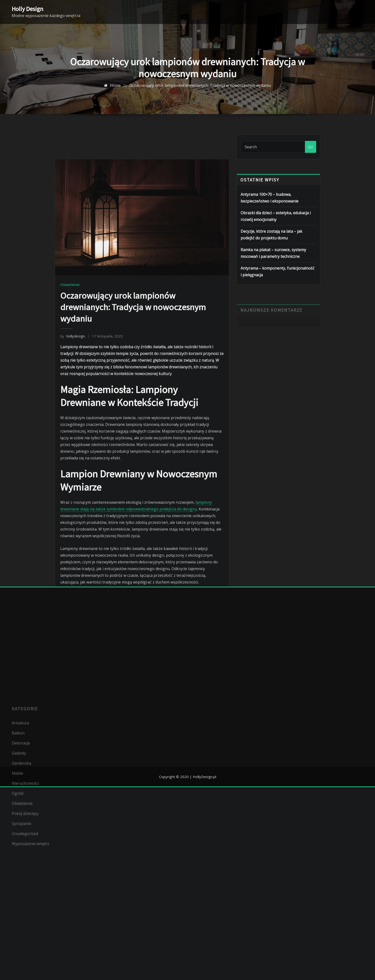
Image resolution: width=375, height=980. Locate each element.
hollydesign (73, 438)
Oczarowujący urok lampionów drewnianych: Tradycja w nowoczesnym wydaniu (200, 93)
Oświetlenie (70, 387)
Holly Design (28, 9)
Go (311, 153)
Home (115, 93)
